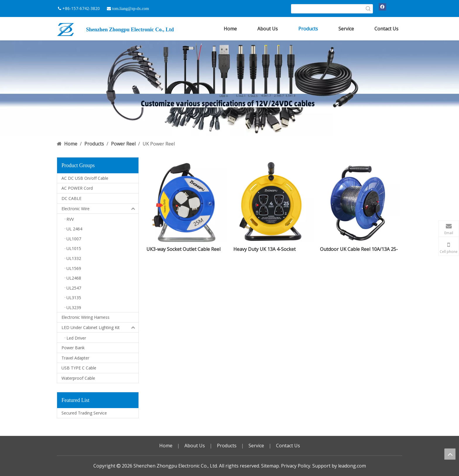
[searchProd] (328, 9)
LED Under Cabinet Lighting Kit (100, 328)
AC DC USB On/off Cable (85, 178)
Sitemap (270, 466)
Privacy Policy (296, 466)
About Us (195, 446)
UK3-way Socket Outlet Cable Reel (183, 249)
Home (166, 446)
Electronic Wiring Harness (85, 317)
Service (256, 446)
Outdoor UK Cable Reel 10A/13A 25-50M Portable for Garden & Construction (359, 249)
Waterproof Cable (78, 378)
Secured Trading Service (84, 413)
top (450, 454)
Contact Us (288, 446)
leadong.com (352, 466)
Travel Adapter (75, 358)
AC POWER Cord (77, 188)
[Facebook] (382, 7)
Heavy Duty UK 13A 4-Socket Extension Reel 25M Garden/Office (271, 249)
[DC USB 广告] (229, 88)
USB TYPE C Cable (79, 368)
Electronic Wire (100, 209)
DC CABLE (71, 198)
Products (227, 446)
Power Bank (73, 348)
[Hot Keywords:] (368, 9)
